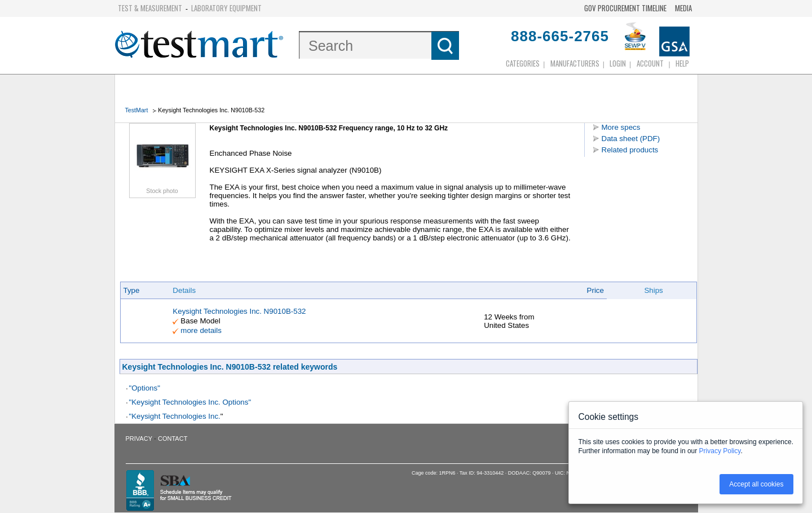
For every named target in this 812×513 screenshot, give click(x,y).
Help (682, 63)
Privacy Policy (720, 451)
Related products (630, 150)
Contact (173, 439)
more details (201, 330)
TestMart (137, 110)
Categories (523, 63)
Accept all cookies (756, 484)
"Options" (145, 388)
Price (595, 290)
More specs (621, 127)
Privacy (139, 439)
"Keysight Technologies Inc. (175, 416)
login (618, 63)
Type (132, 290)
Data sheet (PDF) (631, 139)
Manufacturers (575, 63)
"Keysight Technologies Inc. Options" (190, 402)
